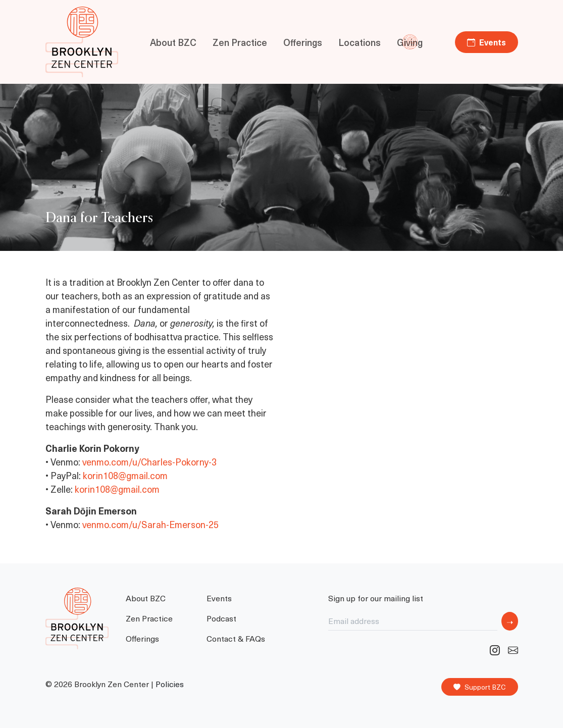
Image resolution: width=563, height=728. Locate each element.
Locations (360, 42)
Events (487, 42)
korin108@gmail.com (125, 475)
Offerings (303, 42)
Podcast (221, 618)
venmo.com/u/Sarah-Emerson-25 (150, 524)
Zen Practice (240, 42)
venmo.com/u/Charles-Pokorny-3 (149, 462)
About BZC (173, 42)
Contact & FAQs (236, 638)
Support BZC (480, 687)
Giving (410, 42)
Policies (170, 684)
